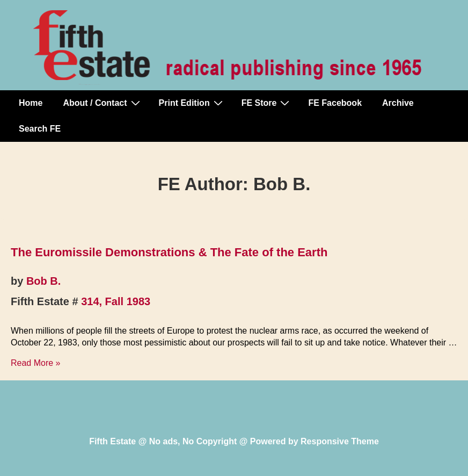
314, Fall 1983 (116, 301)
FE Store (267, 103)
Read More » (36, 363)
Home (31, 103)
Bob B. (43, 281)
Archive (398, 103)
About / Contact (103, 103)
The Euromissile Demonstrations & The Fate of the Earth (169, 252)
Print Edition (192, 103)
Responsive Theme (340, 441)
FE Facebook (335, 103)
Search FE (40, 129)
